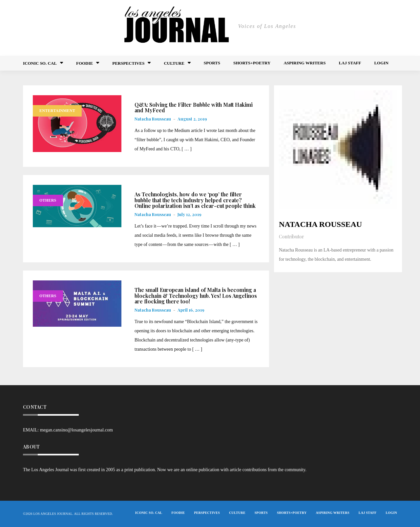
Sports (212, 63)
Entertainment (57, 111)
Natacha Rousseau (153, 119)
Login (381, 63)
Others (48, 200)
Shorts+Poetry (252, 63)
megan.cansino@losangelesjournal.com (76, 430)
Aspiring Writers (304, 63)
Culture (174, 63)
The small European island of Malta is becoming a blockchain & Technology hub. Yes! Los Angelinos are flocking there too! (196, 296)
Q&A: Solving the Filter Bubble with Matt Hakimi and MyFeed (194, 108)
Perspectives (128, 63)
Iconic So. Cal (40, 63)
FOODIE (84, 63)
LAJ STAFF (350, 63)
